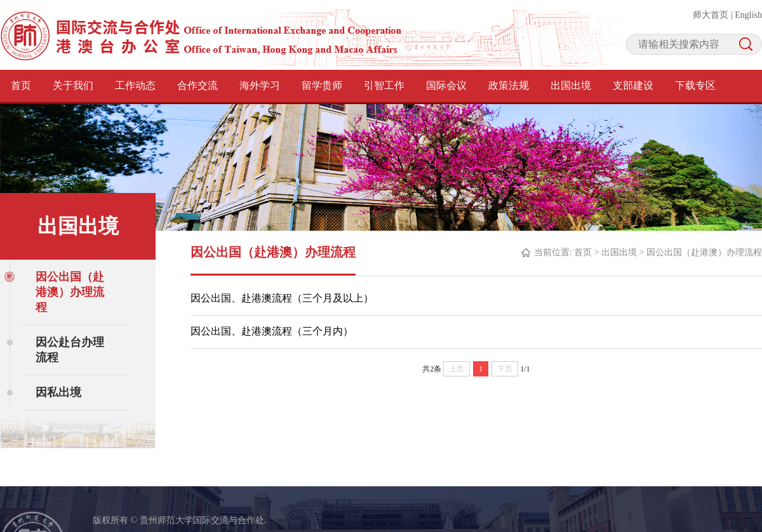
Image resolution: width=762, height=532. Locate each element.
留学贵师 (322, 85)
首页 (21, 85)
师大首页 (711, 15)
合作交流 (197, 85)
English (748, 15)
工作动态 (135, 85)
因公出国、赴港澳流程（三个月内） (272, 331)
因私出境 (58, 392)
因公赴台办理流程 (70, 350)
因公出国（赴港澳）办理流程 (70, 292)
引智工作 (384, 85)
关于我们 (73, 85)
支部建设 (633, 85)
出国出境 (571, 85)
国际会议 (446, 85)
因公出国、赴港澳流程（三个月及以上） (282, 298)
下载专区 (695, 85)
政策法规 (509, 85)
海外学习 (260, 85)
